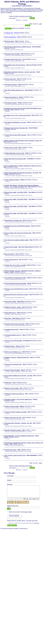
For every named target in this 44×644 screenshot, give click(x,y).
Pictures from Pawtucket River (13, 364)
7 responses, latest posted (19, 325)
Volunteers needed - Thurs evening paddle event (18, 399)
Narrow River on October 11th (13, 220)
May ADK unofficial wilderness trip (14, 90)
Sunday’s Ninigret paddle (12, 406)
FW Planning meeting (11, 85)
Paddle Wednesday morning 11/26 (14, 153)
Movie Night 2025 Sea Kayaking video (15, 159)
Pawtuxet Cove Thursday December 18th (16, 128)
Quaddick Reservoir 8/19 (12, 329)
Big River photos (10, 41)
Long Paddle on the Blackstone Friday (16, 278)
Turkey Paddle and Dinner (12, 180)
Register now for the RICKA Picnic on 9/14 (17, 289)
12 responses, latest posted (19, 372)
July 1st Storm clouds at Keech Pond (15, 455)
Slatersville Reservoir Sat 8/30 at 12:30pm (17, 295)
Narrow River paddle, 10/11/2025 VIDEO (16, 192)
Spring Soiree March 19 (11, 97)
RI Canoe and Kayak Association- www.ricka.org (22, 496)
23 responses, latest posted (19, 176)
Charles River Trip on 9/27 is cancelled (16, 265)
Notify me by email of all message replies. (20, 513)
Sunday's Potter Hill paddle (12, 370)
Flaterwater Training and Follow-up (14, 394)
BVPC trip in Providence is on (13, 352)
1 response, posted (17, 50)
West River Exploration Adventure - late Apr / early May (20, 72)
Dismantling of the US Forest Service (15, 65)
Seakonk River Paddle (11, 247)
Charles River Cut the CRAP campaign (16, 135)
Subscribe (18, 20)
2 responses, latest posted (19, 43)
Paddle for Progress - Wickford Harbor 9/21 (17, 357)
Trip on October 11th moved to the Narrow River (18, 233)
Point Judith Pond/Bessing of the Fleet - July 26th (19, 376)
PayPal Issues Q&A (10, 79)
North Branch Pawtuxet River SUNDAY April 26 (18, 47)
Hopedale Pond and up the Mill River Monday (17, 226)
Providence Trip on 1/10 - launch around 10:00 (18, 115)
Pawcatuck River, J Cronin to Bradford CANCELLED (19, 436)
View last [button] (30, 43)
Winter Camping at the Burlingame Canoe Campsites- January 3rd (23, 141)
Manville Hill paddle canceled (13, 430)
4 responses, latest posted (19, 144)
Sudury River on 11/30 (11, 148)
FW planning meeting (11, 103)
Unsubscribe (24, 20)
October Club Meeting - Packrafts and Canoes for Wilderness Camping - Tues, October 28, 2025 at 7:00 (21, 186)
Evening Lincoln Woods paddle (14, 341)
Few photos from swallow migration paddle (17, 240)
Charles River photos (11, 450)
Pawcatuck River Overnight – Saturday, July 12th (18, 423)
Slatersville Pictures (10, 313)
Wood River (8, 383)
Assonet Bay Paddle (11, 302)
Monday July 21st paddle (12, 388)
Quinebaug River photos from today (15, 324)
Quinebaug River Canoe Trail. (13, 59)
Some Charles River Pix (12, 260)
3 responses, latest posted (19, 104)
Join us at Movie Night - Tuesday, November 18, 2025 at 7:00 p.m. (23, 166)
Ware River (8, 318)
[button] (28, 501)
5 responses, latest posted (19, 274)
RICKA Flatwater (27, 6)
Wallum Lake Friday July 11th (13, 418)
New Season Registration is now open (15, 122)
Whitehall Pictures (10, 346)
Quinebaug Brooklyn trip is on (13, 335)
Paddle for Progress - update (13, 307)
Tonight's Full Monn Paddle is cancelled (16, 412)
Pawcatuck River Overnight (12, 54)
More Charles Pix (10, 254)
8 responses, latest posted (19, 379)
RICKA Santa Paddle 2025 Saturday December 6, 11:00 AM (21, 173)
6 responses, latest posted (19, 75)
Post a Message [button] (17, 6)
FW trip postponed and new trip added (15, 283)
